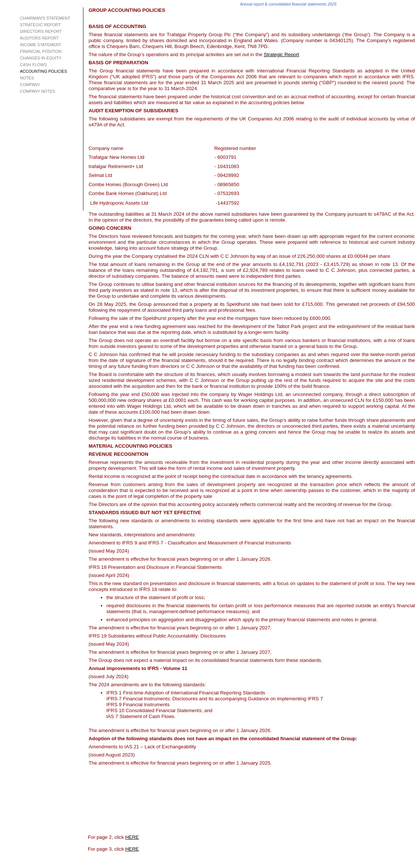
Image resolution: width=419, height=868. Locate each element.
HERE (132, 837)
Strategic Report (281, 54)
